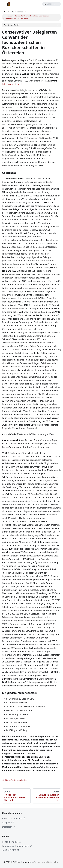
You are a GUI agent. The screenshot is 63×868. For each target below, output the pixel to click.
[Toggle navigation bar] (4, 4)
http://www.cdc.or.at (12, 84)
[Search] (52, 4)
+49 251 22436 (10, 850)
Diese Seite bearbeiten (15, 780)
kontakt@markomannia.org (17, 846)
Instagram (8, 827)
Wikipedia (8, 823)
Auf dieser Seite (11, 25)
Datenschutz (53, 862)
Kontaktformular (11, 842)
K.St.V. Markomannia (13, 818)
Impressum (40, 862)
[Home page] (5, 12)
